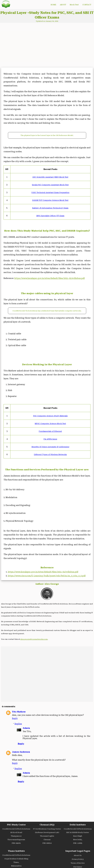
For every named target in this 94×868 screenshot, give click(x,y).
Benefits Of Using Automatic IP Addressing (50, 447)
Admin (26, 728)
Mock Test (74, 5)
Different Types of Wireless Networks (50, 455)
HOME (53, 5)
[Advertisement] (23, 46)
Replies (18, 724)
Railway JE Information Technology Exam (50, 208)
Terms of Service (78, 863)
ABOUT (63, 5)
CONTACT (87, 5)
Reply (15, 718)
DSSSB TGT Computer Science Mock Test (50, 200)
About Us (78, 855)
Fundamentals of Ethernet (50, 431)
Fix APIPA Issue (50, 439)
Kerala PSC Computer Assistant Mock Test (50, 185)
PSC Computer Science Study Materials (50, 416)
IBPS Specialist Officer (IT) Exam (50, 216)
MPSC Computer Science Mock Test (50, 424)
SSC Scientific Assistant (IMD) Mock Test (50, 177)
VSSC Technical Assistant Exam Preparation (50, 193)
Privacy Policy (78, 859)
